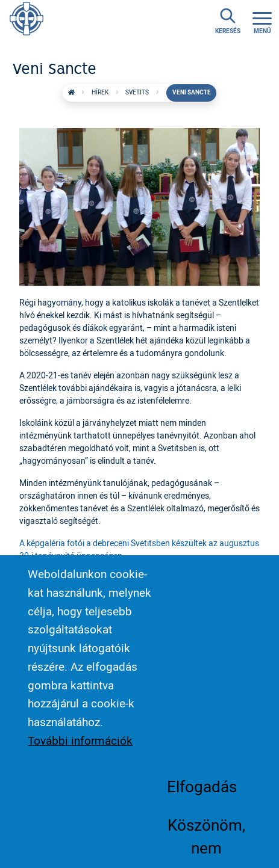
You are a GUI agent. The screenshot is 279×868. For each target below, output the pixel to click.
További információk (80, 757)
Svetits (137, 92)
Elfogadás (202, 803)
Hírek (100, 92)
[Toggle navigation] (262, 21)
